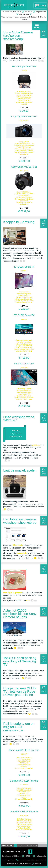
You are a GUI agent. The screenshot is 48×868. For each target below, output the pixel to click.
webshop (36, 445)
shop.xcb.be (22, 553)
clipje (10, 593)
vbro (28, 600)
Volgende (33, 845)
